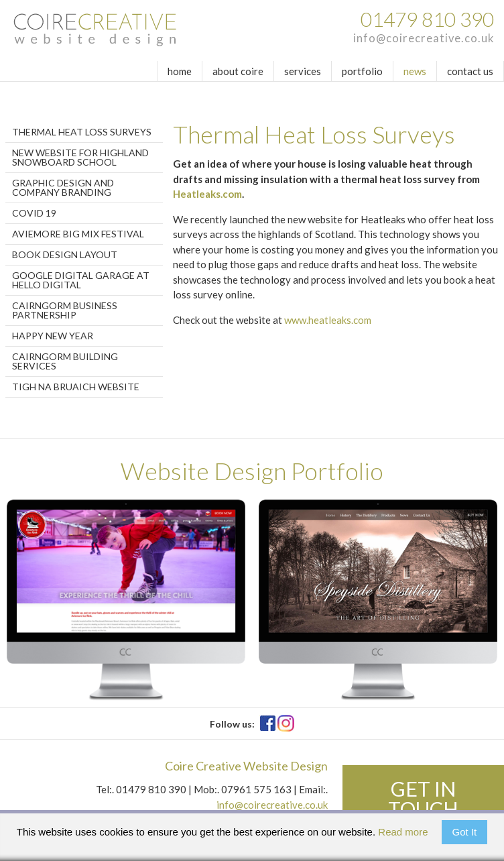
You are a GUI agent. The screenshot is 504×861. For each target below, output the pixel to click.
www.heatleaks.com (328, 320)
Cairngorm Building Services (65, 361)
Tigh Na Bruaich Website (76, 387)
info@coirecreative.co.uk (424, 38)
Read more (403, 832)
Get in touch (423, 799)
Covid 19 (34, 213)
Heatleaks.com (207, 194)
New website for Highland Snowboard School (80, 157)
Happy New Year (53, 336)
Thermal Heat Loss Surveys (82, 132)
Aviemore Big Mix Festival (78, 234)
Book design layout (65, 254)
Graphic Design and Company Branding (63, 187)
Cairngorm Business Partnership (65, 310)
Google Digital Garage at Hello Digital (81, 280)
